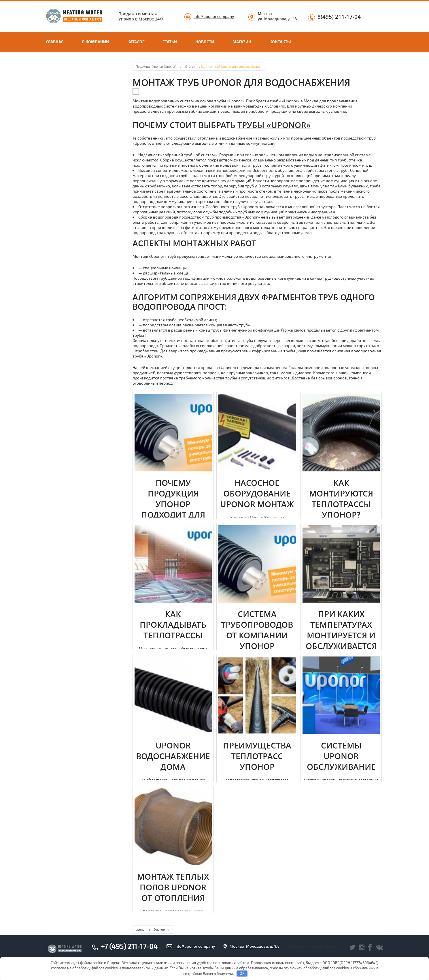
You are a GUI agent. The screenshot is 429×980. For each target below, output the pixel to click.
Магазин (242, 42)
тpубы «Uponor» (274, 125)
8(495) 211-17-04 (339, 17)
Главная (55, 42)
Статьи (170, 42)
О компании (95, 42)
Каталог (136, 42)
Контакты (280, 42)
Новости (205, 42)
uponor (141, 930)
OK (242, 973)
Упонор (159, 930)
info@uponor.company (214, 16)
